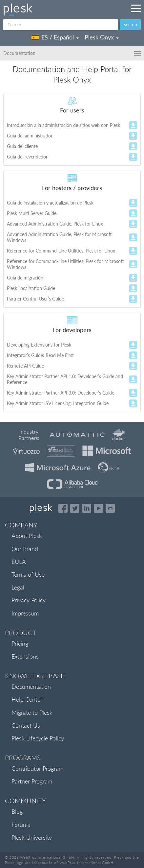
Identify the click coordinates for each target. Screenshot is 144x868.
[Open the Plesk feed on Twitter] (75, 508)
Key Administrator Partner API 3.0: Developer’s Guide (61, 393)
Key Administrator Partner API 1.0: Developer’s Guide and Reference (65, 379)
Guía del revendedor (27, 157)
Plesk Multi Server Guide (32, 213)
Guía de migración (25, 278)
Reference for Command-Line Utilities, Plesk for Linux (61, 251)
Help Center (27, 699)
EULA (19, 562)
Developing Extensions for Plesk (39, 345)
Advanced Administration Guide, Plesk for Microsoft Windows (59, 237)
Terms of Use (28, 574)
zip (133, 129)
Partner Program (32, 781)
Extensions (25, 656)
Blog (17, 811)
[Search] (61, 25)
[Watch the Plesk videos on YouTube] (98, 508)
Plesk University (32, 837)
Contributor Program (37, 768)
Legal (18, 587)
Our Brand (25, 549)
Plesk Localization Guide (31, 288)
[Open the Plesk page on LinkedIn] (87, 508)
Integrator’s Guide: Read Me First (40, 355)
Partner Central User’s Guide (35, 299)
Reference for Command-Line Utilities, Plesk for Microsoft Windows (65, 264)
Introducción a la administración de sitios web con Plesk (63, 125)
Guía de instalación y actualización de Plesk (50, 203)
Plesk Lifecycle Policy (38, 738)
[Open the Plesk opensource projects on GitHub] (110, 508)
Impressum (25, 613)
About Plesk (27, 536)
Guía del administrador (30, 136)
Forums (21, 825)
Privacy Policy (29, 600)
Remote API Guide (25, 366)
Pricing (20, 643)
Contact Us (26, 725)
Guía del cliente (22, 146)
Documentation (31, 687)
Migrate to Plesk (32, 712)
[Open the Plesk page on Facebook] (63, 508)
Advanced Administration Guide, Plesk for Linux (55, 224)
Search (130, 24)
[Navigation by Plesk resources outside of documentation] (136, 8)
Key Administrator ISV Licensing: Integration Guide (58, 403)
